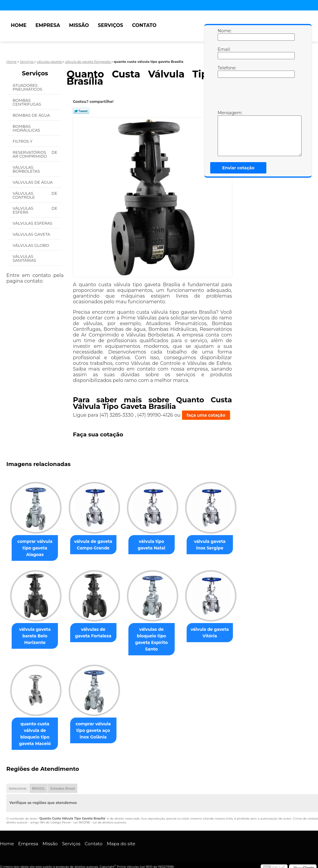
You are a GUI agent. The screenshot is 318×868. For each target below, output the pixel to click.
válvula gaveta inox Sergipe (218, 545)
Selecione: (18, 782)
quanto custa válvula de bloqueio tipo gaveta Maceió (36, 731)
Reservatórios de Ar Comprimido (35, 154)
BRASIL (39, 782)
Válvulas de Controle (35, 195)
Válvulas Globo (31, 245)
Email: (224, 53)
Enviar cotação (238, 168)
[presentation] (256, 95)
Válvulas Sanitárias (25, 258)
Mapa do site (121, 838)
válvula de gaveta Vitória (218, 633)
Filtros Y (23, 141)
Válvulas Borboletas (27, 169)
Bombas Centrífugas (27, 102)
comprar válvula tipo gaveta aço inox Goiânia (97, 731)
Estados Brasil (63, 782)
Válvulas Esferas (33, 223)
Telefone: (224, 71)
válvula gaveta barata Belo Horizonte (36, 636)
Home (19, 25)
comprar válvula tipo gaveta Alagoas (36, 548)
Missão (79, 25)
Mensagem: (224, 133)
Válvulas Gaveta (32, 234)
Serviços (110, 25)
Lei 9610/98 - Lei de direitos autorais (100, 816)
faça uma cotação (206, 415)
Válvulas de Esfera (35, 210)
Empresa (48, 25)
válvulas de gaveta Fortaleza (97, 633)
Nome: (224, 34)
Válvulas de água (33, 182)
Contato (144, 25)
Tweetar (81, 111)
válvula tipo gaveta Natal (158, 545)
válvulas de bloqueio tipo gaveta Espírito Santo (157, 639)
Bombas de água (32, 115)
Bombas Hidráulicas (27, 128)
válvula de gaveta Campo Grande (97, 545)
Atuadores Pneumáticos (28, 87)
